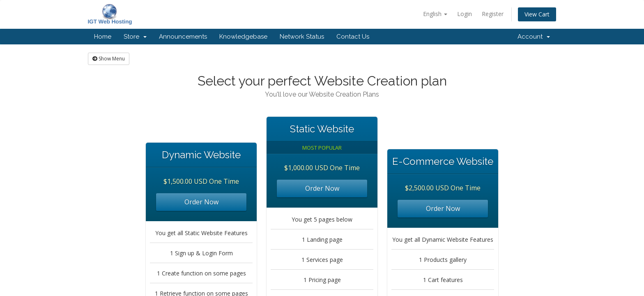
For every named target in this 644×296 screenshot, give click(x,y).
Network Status (302, 37)
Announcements (183, 37)
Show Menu (109, 59)
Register (493, 14)
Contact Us (353, 37)
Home (103, 37)
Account (534, 37)
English (435, 14)
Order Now (201, 202)
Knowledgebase (243, 37)
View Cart (537, 14)
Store (135, 37)
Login (465, 14)
